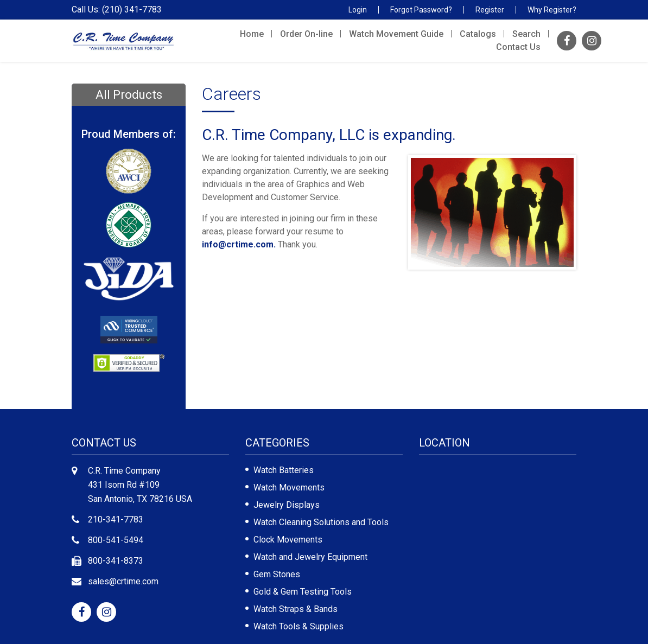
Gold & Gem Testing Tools (303, 592)
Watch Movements (289, 487)
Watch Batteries (284, 470)
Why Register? (552, 10)
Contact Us (518, 47)
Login (358, 10)
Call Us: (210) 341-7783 (117, 10)
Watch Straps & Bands (296, 609)
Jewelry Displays (287, 505)
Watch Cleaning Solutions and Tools (321, 522)
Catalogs (478, 34)
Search (526, 34)
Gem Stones (277, 574)
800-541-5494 (116, 540)
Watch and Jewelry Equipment (310, 557)
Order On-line (306, 34)
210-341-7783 (116, 519)
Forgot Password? (421, 10)
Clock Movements (288, 540)
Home (252, 34)
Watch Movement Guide (396, 34)
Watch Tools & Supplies (298, 626)
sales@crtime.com (123, 581)
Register (490, 10)
